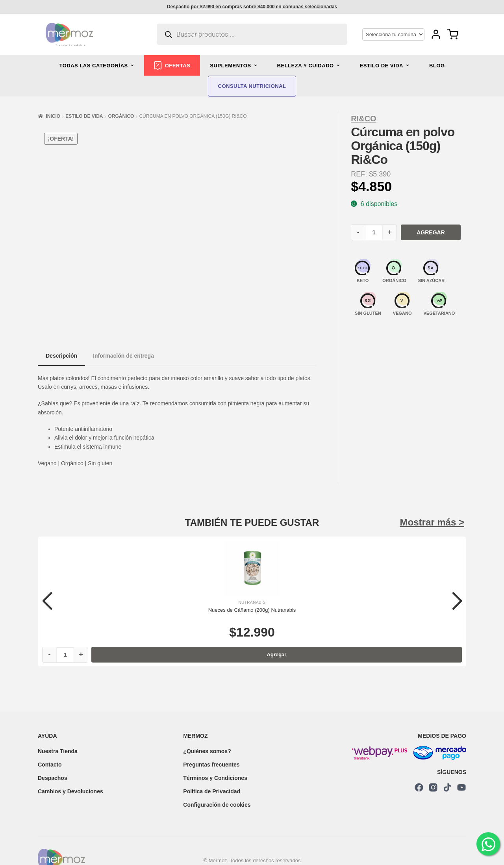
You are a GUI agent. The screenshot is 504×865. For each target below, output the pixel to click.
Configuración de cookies (217, 805)
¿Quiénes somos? (207, 751)
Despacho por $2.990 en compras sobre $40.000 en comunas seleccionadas (252, 7)
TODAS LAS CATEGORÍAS (97, 66)
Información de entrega (123, 356)
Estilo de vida (84, 116)
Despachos (53, 778)
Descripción (61, 356)
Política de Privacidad (212, 791)
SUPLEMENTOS (233, 66)
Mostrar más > (432, 522)
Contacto (50, 765)
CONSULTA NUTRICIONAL (252, 86)
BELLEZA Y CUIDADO (309, 66)
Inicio (53, 116)
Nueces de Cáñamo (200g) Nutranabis (252, 610)
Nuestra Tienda (58, 751)
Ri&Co (363, 119)
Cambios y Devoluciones (70, 791)
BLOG (437, 66)
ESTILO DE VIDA (385, 66)
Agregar (431, 232)
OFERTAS (172, 65)
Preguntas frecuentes (211, 765)
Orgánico (121, 116)
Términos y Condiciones (215, 778)
